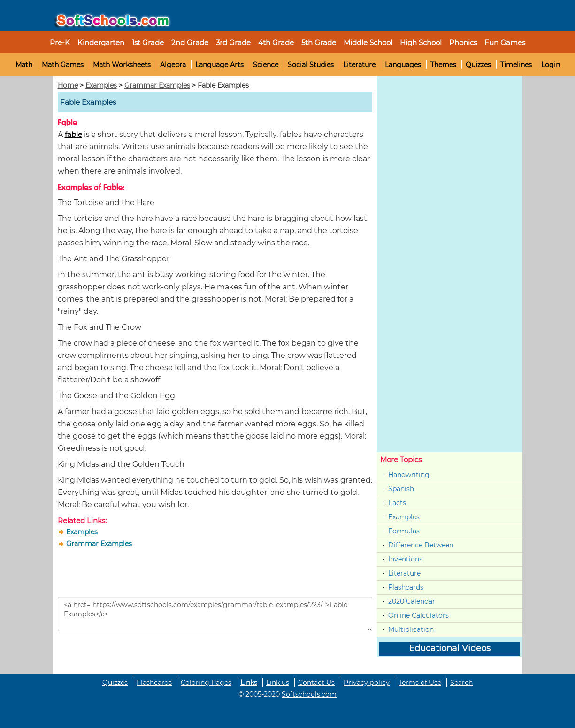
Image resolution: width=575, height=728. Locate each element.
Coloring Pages (206, 682)
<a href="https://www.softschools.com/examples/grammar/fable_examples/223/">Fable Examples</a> (215, 614)
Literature (359, 65)
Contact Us (316, 682)
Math (24, 65)
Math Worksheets (122, 65)
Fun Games (505, 42)
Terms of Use (420, 682)
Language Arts (219, 65)
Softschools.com (309, 694)
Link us (278, 682)
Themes (443, 65)
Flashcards (406, 587)
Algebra (173, 65)
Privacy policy (367, 682)
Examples (101, 85)
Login (551, 65)
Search (461, 682)
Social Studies (311, 65)
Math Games (63, 65)
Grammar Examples (157, 85)
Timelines (516, 65)
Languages (403, 65)
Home (68, 85)
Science (266, 65)
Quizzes (478, 65)
